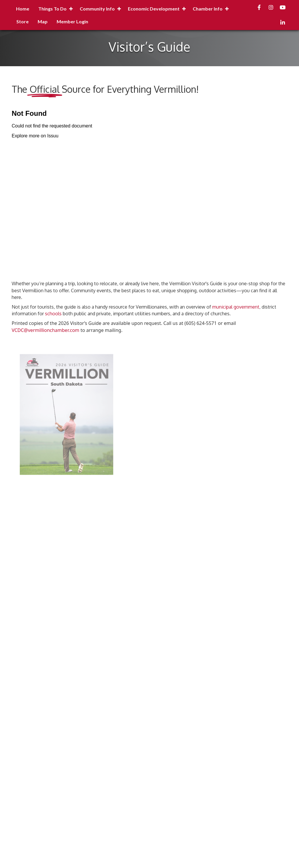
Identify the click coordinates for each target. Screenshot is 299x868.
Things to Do (52, 9)
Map (43, 21)
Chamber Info (208, 9)
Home (23, 9)
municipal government (236, 307)
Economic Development (154, 9)
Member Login (72, 21)
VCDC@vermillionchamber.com (46, 330)
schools (53, 314)
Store (22, 21)
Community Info (97, 9)
